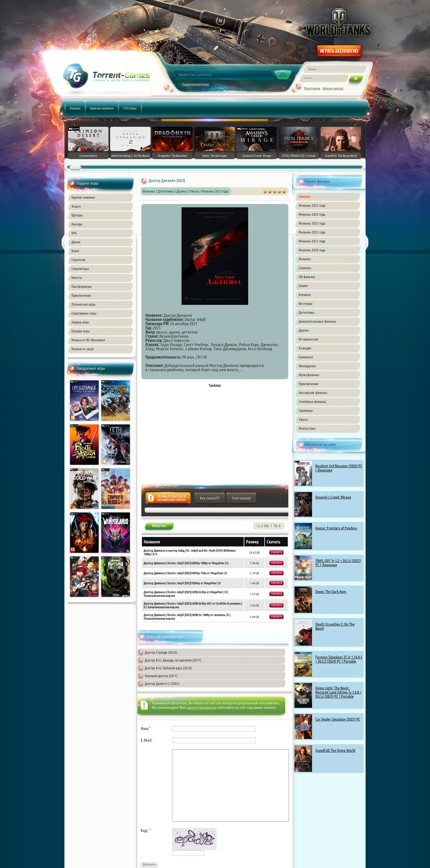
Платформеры (82, 286)
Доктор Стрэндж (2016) (161, 652)
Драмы (304, 330)
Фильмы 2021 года (312, 241)
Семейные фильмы (312, 402)
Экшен (76, 206)
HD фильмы (307, 277)
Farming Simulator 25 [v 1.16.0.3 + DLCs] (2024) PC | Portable (339, 659)
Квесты (77, 278)
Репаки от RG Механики (88, 340)
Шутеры (77, 215)
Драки (76, 242)
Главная (75, 108)
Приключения (81, 295)
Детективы (307, 312)
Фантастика (307, 428)
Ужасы (303, 419)
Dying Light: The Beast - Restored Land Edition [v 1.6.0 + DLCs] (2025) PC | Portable (338, 692)
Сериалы (305, 268)
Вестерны (306, 303)
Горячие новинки (102, 108)
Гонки (75, 251)
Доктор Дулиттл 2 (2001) (162, 684)
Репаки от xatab (83, 349)
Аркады (77, 224)
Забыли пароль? (333, 88)
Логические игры (84, 304)
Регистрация (312, 88)
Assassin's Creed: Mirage (333, 497)
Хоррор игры (80, 322)
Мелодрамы (307, 366)
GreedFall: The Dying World (335, 750)
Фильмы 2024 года (312, 214)
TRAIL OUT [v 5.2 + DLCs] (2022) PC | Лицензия (338, 563)
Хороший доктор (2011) (161, 676)
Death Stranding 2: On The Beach (335, 626)
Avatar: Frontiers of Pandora (336, 528)
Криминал (306, 357)
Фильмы (305, 259)
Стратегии (78, 260)
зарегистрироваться (202, 707)
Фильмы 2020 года (312, 250)
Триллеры (306, 410)
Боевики (305, 295)
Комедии (305, 348)
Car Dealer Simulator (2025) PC (338, 719)
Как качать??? (210, 498)
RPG (74, 233)
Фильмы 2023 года (312, 223)
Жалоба (168, 499)
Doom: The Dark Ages (331, 592)
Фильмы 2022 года (312, 232)
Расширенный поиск (196, 84)
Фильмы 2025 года (312, 205)
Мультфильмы (309, 375)
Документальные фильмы (317, 321)
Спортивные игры (84, 313)
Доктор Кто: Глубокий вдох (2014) (168, 668)
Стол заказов (241, 498)
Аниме (303, 286)
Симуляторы (80, 269)
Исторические (309, 339)
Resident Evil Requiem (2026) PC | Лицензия (339, 468)
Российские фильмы (313, 393)
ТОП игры (130, 108)
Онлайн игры (81, 331)
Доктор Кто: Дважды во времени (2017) (173, 660)
